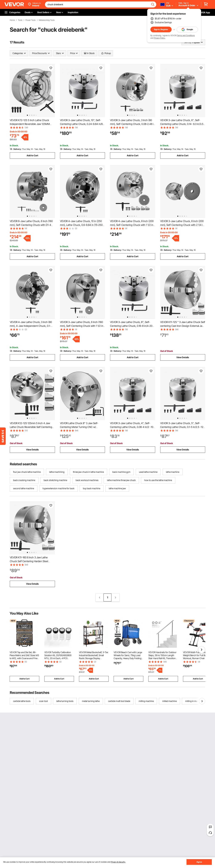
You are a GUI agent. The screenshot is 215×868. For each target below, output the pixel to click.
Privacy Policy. (160, 38)
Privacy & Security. (118, 862)
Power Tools (31, 20)
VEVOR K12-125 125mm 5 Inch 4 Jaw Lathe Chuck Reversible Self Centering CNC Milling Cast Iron (31, 427)
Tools (20, 20)
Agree (199, 862)
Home (12, 20)
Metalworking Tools (47, 20)
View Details (183, 357)
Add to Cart (32, 155)
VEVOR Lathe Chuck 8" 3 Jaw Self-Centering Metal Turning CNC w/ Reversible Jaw (79, 427)
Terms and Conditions (186, 35)
